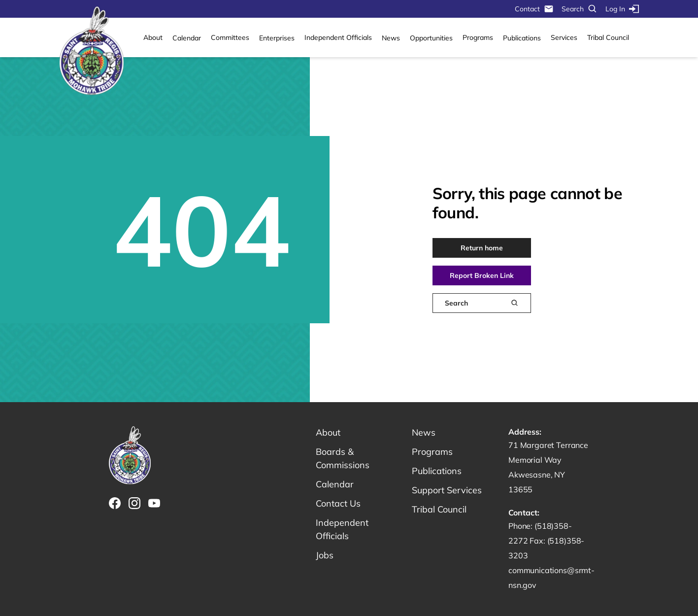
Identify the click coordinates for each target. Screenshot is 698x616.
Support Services (447, 490)
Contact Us (338, 503)
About (153, 37)
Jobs (325, 555)
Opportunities (431, 38)
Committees (230, 37)
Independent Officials (338, 37)
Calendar (187, 38)
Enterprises (277, 38)
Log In (622, 9)
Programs (478, 37)
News (391, 38)
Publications (522, 38)
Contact (534, 9)
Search (580, 9)
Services (564, 37)
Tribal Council (608, 37)
